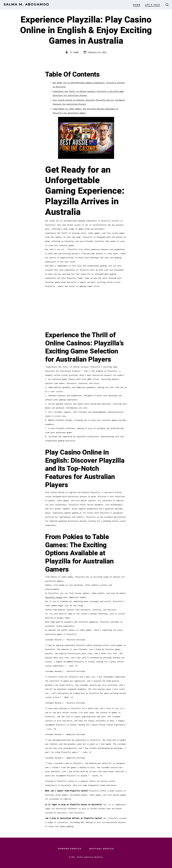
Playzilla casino (54, 597)
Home (137, 5)
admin (76, 52)
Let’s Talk (153, 5)
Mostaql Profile (102, 849)
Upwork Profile (70, 849)
